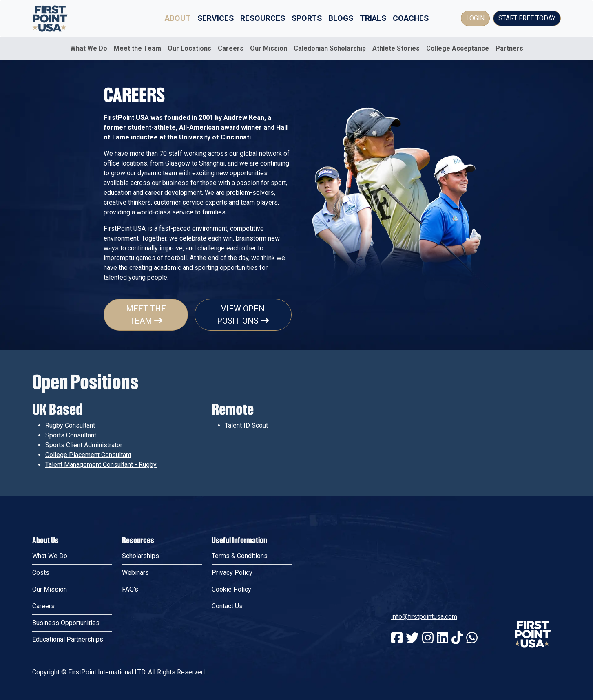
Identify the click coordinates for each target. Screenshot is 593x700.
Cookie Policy (231, 589)
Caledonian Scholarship (330, 48)
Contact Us (227, 606)
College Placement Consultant (88, 455)
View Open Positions (243, 315)
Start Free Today (527, 18)
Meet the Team (137, 48)
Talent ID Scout (246, 425)
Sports (307, 18)
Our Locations (189, 48)
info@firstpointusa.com (424, 617)
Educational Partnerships (68, 639)
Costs (41, 573)
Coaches (411, 18)
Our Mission (269, 48)
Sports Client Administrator (84, 445)
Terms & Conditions (240, 556)
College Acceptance (458, 48)
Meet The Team (146, 315)
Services (216, 18)
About (178, 18)
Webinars (135, 573)
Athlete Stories (396, 48)
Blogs (341, 18)
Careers (231, 48)
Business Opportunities (66, 623)
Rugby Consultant (70, 425)
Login (475, 18)
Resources (263, 18)
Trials (373, 18)
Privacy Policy (232, 573)
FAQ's (130, 589)
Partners (509, 48)
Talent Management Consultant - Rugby (101, 465)
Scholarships (141, 556)
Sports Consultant (71, 435)
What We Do (89, 48)
